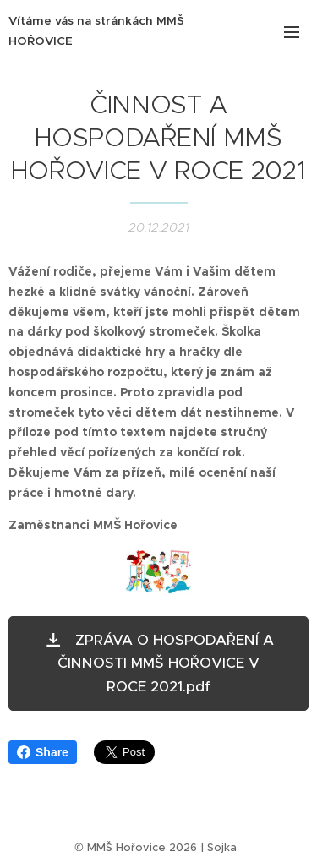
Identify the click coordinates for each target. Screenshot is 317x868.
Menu (292, 32)
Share (43, 752)
